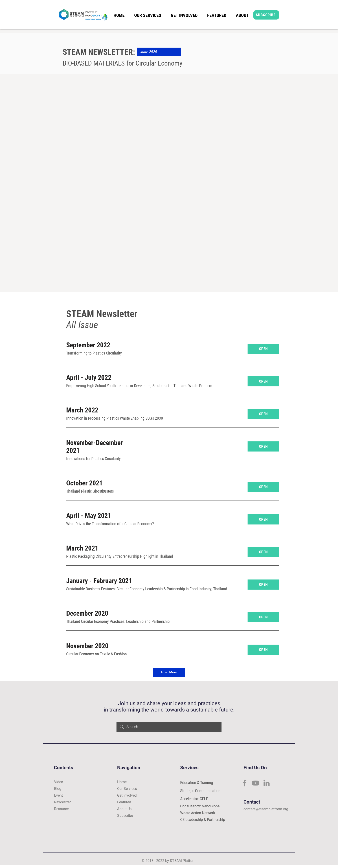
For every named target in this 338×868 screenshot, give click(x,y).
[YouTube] (256, 783)
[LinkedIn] (267, 783)
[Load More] (169, 672)
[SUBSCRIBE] (266, 15)
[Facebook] (245, 783)
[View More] (96, 79)
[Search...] (169, 727)
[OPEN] (263, 349)
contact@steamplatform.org (266, 809)
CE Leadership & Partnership (203, 820)
